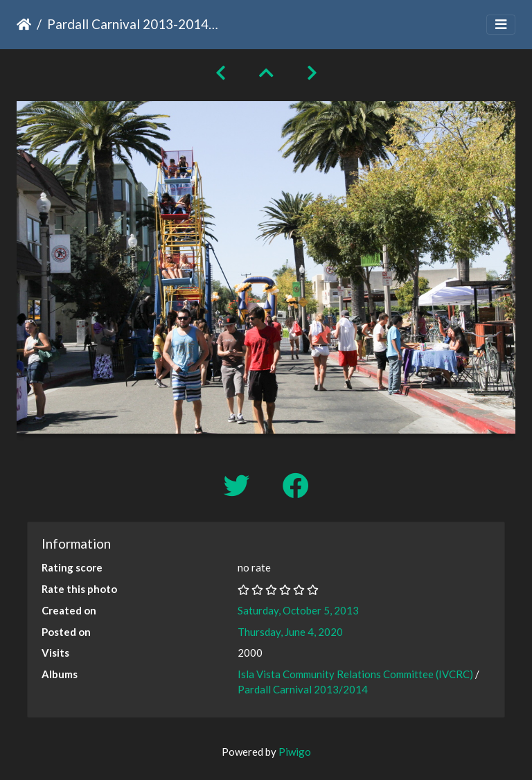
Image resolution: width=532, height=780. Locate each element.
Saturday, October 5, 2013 (298, 610)
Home (24, 24)
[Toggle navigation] (501, 25)
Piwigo (295, 752)
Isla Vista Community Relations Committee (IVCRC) (355, 674)
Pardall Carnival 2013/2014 (303, 689)
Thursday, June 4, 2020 (290, 632)
